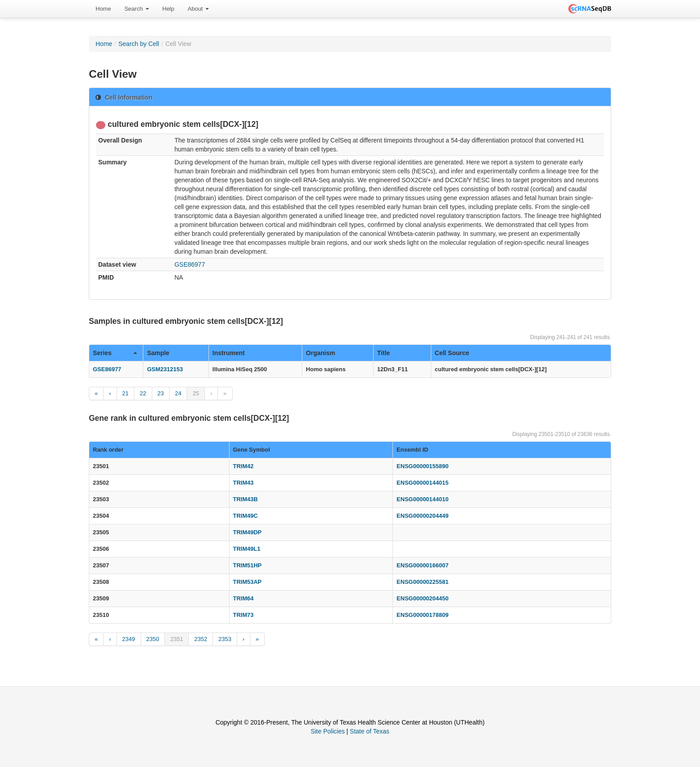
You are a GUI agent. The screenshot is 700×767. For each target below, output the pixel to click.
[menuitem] (103, 9)
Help (169, 9)
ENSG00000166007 (422, 565)
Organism (320, 353)
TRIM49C (246, 516)
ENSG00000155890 (422, 466)
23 (161, 393)
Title (384, 353)
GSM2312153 (165, 369)
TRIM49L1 (247, 549)
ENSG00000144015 (422, 483)
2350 (153, 639)
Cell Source (452, 353)
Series (115, 353)
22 (143, 393)
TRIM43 (243, 483)
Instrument (229, 353)
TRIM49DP (247, 532)
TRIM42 (243, 466)
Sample (158, 353)
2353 (225, 639)
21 (125, 393)
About (198, 9)
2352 (201, 639)
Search (137, 9)
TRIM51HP (247, 565)
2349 (129, 639)
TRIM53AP (247, 582)
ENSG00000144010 (422, 499)
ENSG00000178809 (422, 615)
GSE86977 (190, 264)
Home (103, 9)
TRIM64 (243, 598)
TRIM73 (243, 615)
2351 (177, 639)
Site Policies (328, 731)
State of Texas (370, 731)
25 (196, 393)
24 (178, 393)
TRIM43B (246, 499)
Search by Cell (139, 44)
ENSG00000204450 (422, 598)
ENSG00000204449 (422, 516)
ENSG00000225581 (422, 582)
